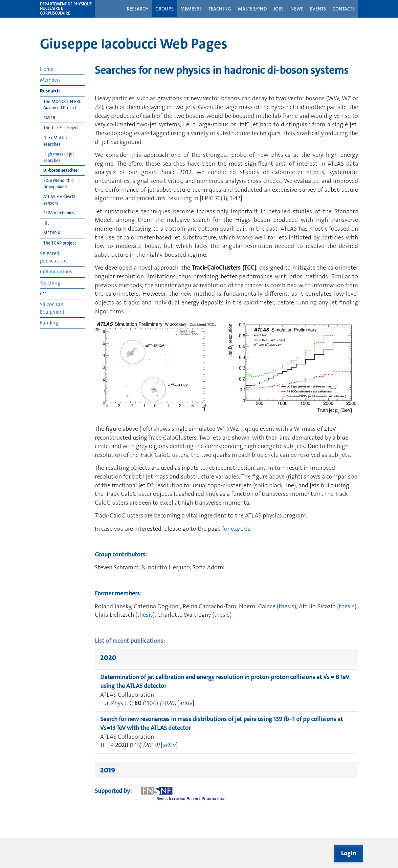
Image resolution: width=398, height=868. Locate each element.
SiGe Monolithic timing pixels (58, 184)
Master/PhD (252, 9)
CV (43, 294)
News (297, 9)
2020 (108, 658)
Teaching (220, 9)
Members (191, 9)
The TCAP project (60, 243)
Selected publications (54, 257)
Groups (164, 9)
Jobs (279, 9)
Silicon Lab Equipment (52, 308)
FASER (49, 118)
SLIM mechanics (59, 213)
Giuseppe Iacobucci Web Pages (134, 44)
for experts (236, 529)
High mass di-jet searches (59, 157)
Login (349, 853)
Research (138, 9)
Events (318, 9)
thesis (286, 606)
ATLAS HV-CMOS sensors (59, 200)
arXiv (186, 703)
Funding (49, 323)
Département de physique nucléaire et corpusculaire (66, 9)
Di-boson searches (60, 170)
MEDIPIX (52, 233)
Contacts (344, 9)
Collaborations (56, 272)
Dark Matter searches (55, 141)
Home (47, 69)
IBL (46, 223)
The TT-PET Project (61, 128)
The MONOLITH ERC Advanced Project (62, 105)
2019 (108, 770)
